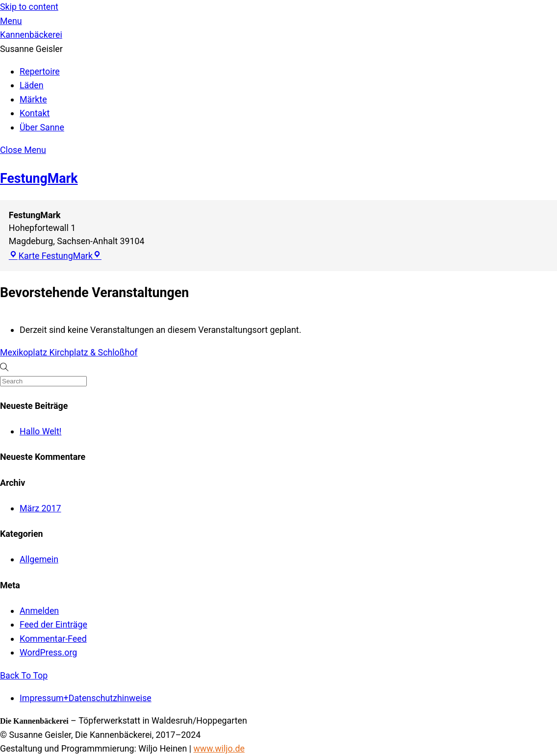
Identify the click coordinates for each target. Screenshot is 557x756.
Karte (51, 256)
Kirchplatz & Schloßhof (92, 352)
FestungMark (39, 178)
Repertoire (40, 71)
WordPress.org (48, 652)
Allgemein (39, 559)
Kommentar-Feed (53, 639)
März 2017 (40, 508)
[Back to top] (24, 675)
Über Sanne (42, 127)
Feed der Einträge (53, 624)
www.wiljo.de (219, 748)
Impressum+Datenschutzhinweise (86, 698)
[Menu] (11, 21)
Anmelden (39, 611)
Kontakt (35, 113)
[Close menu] (23, 150)
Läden (32, 85)
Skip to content (29, 7)
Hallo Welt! (40, 431)
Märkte (33, 99)
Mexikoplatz (24, 352)
